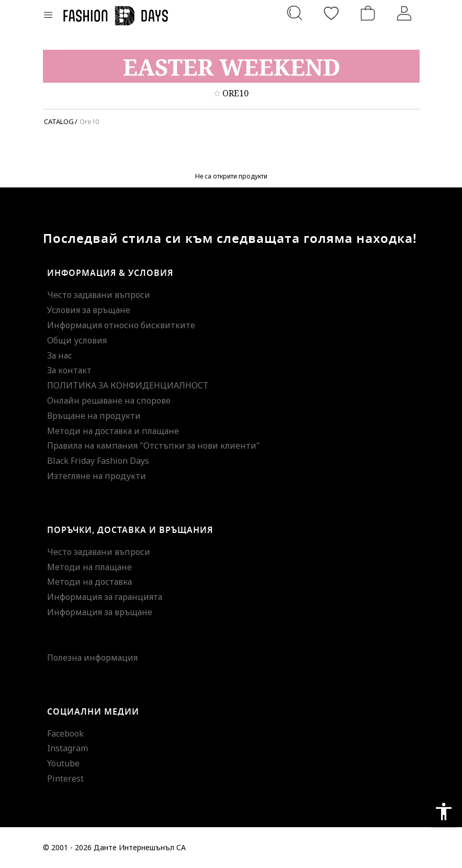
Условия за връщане (89, 310)
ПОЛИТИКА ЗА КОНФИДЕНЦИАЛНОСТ (128, 385)
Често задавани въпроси (99, 295)
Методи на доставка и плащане (113, 431)
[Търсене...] (295, 13)
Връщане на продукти (94, 416)
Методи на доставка (89, 582)
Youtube (63, 763)
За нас (60, 355)
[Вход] (404, 13)
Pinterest (65, 778)
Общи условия (77, 340)
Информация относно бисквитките (121, 325)
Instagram (67, 748)
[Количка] (368, 13)
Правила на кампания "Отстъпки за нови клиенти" (154, 446)
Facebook (65, 733)
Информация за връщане (100, 612)
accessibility (444, 811)
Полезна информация (92, 658)
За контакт (69, 370)
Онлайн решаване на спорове (109, 400)
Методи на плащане (89, 567)
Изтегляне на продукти (97, 476)
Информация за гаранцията (105, 597)
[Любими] (331, 13)
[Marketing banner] (231, 66)
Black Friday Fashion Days (98, 461)
